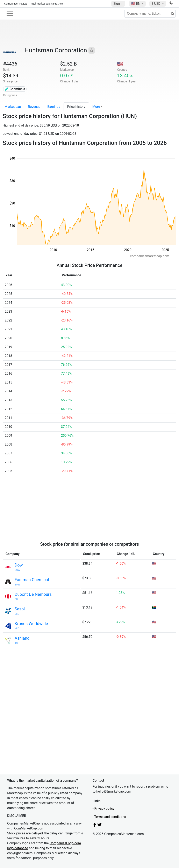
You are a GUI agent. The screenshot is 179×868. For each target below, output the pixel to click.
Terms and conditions (110, 817)
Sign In (118, 4)
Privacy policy (104, 809)
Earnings (54, 107)
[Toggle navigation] (10, 13)
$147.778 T (58, 4)
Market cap (13, 107)
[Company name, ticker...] (150, 14)
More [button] (96, 107)
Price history (76, 107)
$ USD (156, 4)
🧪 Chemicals (15, 89)
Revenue (34, 107)
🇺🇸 (136, 4)
